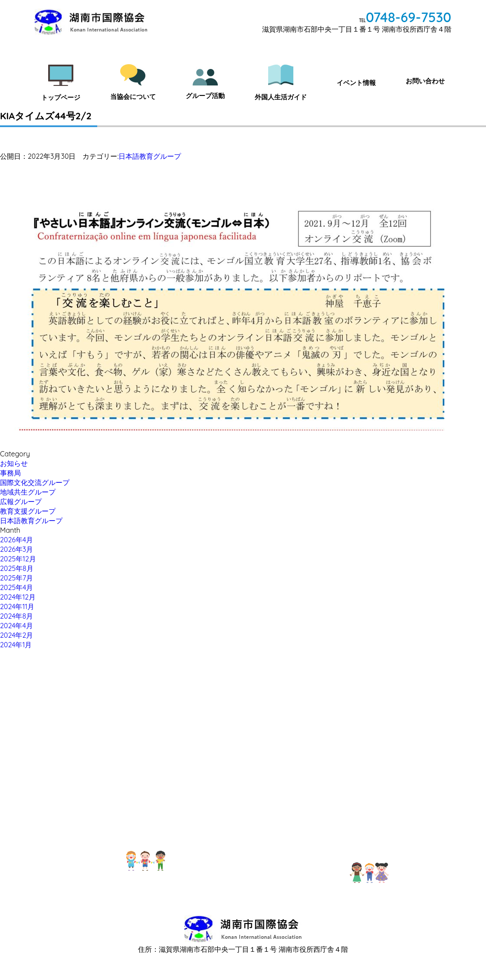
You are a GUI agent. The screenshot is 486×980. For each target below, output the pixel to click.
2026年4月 (16, 540)
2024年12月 (18, 597)
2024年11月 (17, 606)
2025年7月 (16, 578)
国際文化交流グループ (35, 482)
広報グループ (21, 501)
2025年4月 (16, 587)
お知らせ (14, 463)
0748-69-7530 (409, 17)
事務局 (10, 473)
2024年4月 (16, 626)
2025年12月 (18, 559)
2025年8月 (17, 568)
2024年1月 (16, 645)
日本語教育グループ (150, 156)
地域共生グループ (28, 492)
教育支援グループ (28, 511)
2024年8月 (16, 616)
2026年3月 (16, 549)
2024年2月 (16, 635)
